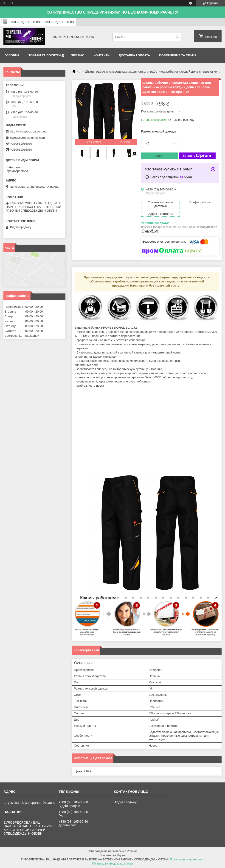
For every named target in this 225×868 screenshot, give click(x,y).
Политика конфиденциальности (112, 864)
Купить (159, 156)
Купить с (197, 156)
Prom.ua (132, 851)
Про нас (77, 55)
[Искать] (177, 37)
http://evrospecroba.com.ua (28, 131)
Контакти (102, 55)
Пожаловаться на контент (186, 859)
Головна (12, 55)
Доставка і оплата (134, 55)
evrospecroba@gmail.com (27, 138)
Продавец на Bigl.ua (112, 855)
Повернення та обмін (177, 55)
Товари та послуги (45, 55)
